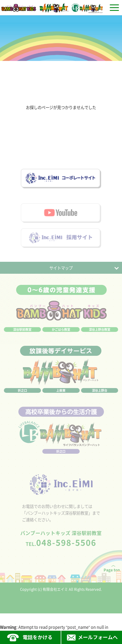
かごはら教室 (61, 335)
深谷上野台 (100, 396)
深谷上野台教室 (100, 335)
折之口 (22, 396)
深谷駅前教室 (22, 335)
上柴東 (61, 396)
